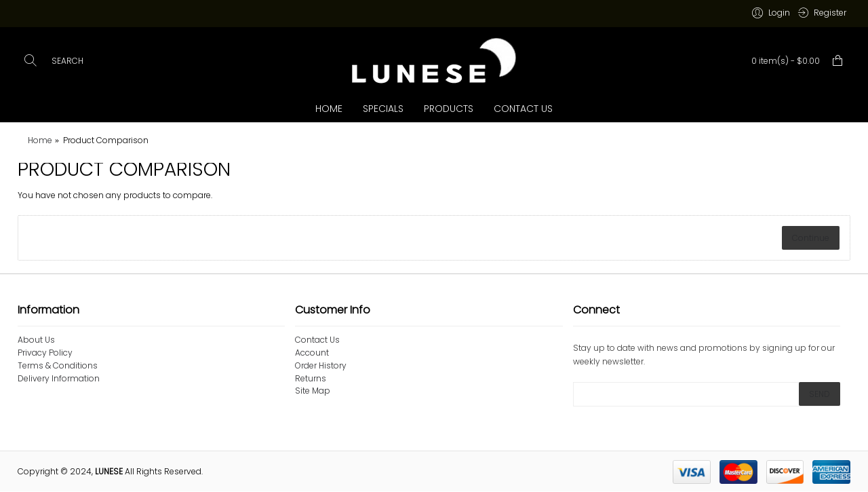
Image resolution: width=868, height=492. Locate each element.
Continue (811, 238)
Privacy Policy (45, 353)
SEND (820, 394)
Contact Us (317, 340)
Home (40, 140)
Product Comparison (106, 140)
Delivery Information (59, 379)
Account (312, 353)
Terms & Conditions (58, 366)
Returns (311, 379)
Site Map (313, 391)
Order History (321, 366)
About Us (36, 340)
